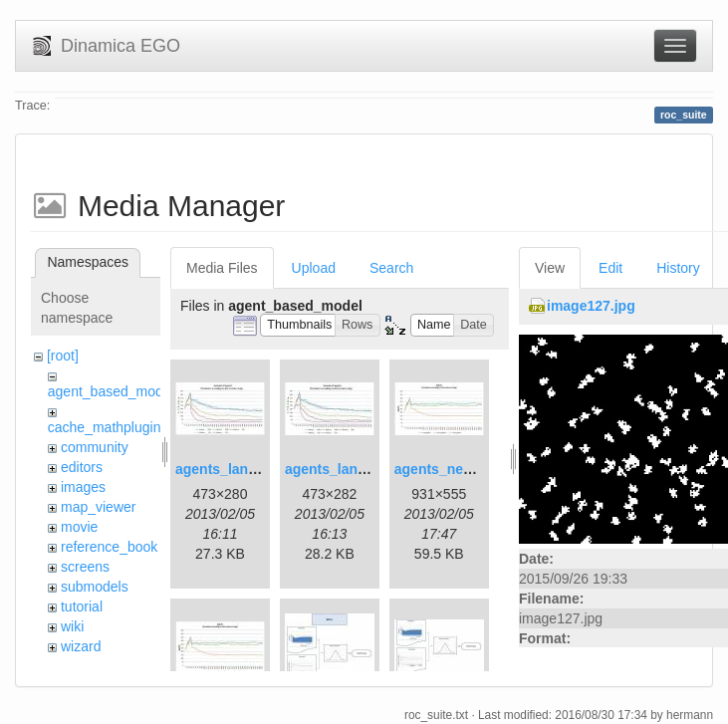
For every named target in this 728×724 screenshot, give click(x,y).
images (83, 487)
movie (79, 527)
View (550, 268)
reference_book (109, 547)
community (95, 447)
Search (391, 268)
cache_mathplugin (105, 427)
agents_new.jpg (447, 469)
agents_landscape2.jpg (362, 469)
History (678, 268)
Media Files (222, 268)
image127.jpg (591, 306)
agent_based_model (111, 391)
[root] (63, 356)
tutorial (82, 606)
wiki (72, 626)
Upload (314, 268)
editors (82, 467)
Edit (610, 268)
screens (85, 567)
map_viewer (98, 507)
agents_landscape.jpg (248, 469)
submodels (95, 587)
